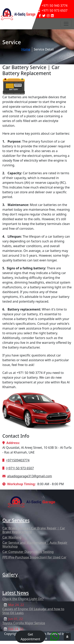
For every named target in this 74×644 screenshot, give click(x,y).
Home (26, 49)
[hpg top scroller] (67, 637)
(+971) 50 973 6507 (20, 468)
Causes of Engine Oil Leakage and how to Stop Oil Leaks (33, 611)
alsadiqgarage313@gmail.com (30, 476)
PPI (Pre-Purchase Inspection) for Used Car (34, 557)
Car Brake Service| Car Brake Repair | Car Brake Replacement (34, 530)
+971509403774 (18, 460)
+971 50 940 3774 (53, 6)
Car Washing (12, 537)
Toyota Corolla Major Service (24, 623)
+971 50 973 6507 (53, 10)
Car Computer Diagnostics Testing (28, 552)
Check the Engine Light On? (23, 599)
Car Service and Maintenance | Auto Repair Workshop (35, 544)
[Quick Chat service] (55, 636)
